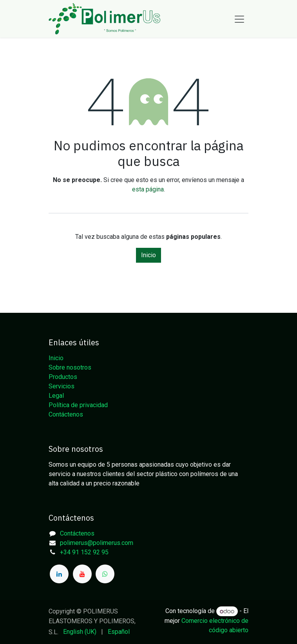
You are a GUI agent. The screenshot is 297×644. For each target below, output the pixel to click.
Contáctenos (66, 414)
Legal (56, 396)
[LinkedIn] (59, 574)
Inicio (148, 255)
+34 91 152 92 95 (84, 552)
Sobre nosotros (70, 367)
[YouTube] (82, 574)
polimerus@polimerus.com (97, 543)
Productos (63, 377)
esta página (148, 189)
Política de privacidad (78, 405)
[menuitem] (80, 632)
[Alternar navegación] (239, 19)
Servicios (62, 386)
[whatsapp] (105, 574)
